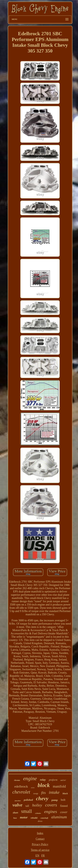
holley (37, 805)
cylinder (38, 813)
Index (40, 833)
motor (24, 817)
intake (54, 792)
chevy (42, 798)
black (65, 793)
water (63, 780)
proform (53, 780)
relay (43, 780)
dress (40, 821)
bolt (63, 800)
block (44, 785)
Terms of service (40, 850)
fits (43, 793)
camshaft (44, 818)
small (27, 811)
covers (51, 805)
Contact (40, 839)
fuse (15, 818)
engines (51, 812)
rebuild (34, 818)
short (15, 813)
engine (30, 779)
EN (37, 856)
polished (28, 800)
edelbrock (21, 786)
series (33, 788)
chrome (17, 780)
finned (64, 806)
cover (64, 812)
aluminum (59, 817)
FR (43, 856)
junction (18, 801)
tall (27, 806)
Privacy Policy (40, 844)
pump (55, 800)
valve (17, 805)
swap (36, 793)
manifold (59, 786)
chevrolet (21, 792)
